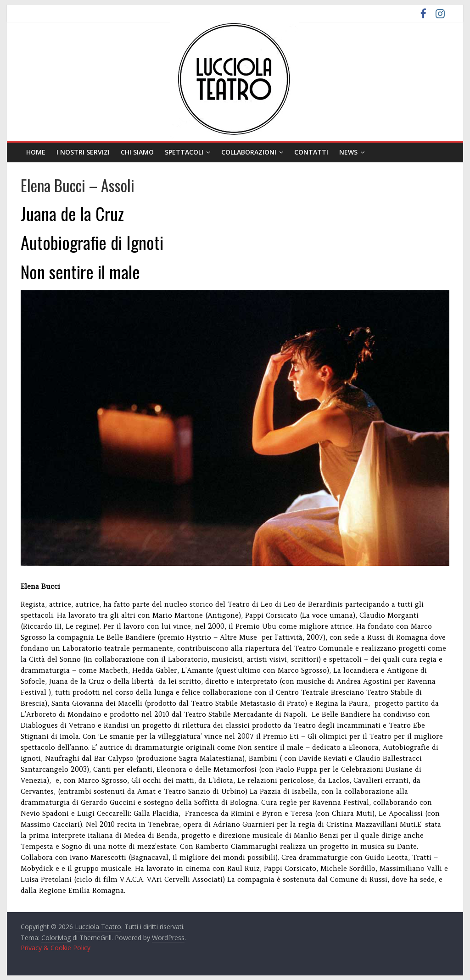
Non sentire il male (80, 271)
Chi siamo (137, 152)
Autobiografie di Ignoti (92, 242)
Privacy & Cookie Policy (56, 948)
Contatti (311, 152)
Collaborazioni (249, 152)
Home (36, 152)
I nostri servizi (83, 152)
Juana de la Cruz (72, 213)
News (348, 152)
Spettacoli (184, 152)
